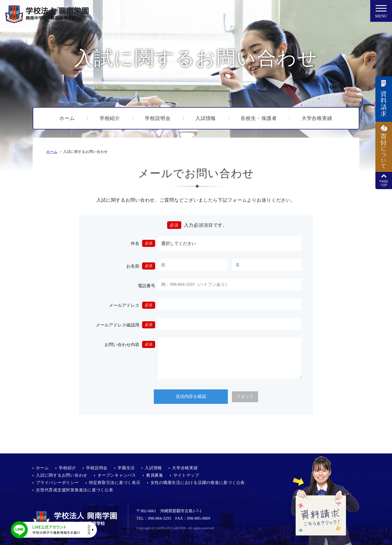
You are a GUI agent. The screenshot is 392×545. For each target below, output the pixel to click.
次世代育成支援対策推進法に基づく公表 (75, 490)
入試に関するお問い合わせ (62, 475)
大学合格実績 (317, 118)
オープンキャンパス (117, 475)
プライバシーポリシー (57, 483)
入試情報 (206, 118)
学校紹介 (110, 118)
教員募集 (155, 475)
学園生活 (126, 468)
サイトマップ (186, 475)
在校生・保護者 (259, 118)
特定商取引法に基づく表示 (115, 483)
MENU (381, 13)
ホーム (67, 118)
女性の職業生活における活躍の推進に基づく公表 (198, 483)
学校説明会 (158, 118)
